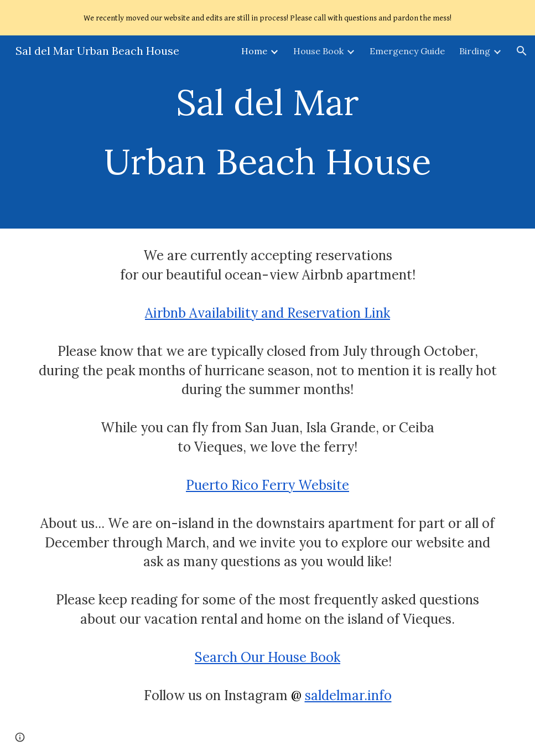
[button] (522, 51)
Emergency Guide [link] (407, 51)
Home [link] (254, 51)
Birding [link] (475, 51)
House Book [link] (318, 51)
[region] (267, 18)
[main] (267, 132)
